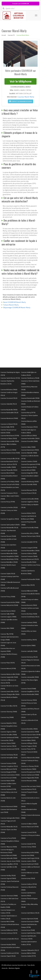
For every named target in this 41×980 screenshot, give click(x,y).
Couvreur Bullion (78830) (28, 740)
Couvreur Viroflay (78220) (8, 875)
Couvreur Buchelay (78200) (29, 614)
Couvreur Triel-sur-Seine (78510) (31, 536)
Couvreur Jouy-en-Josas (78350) (10, 861)
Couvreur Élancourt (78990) (9, 855)
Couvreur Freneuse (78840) (29, 556)
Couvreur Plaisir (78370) (8, 663)
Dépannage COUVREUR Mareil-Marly (17, 307)
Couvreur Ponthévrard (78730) (10, 953)
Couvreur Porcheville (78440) (30, 528)
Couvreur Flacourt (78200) (8, 536)
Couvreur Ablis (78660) (7, 628)
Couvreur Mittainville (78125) (9, 827)
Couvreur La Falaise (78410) (9, 438)
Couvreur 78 (11, 35)
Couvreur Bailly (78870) (7, 427)
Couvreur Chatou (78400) (8, 743)
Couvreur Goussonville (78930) (10, 441)
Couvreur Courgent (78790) (29, 548)
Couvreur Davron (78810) (8, 611)
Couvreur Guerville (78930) (29, 484)
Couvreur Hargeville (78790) (29, 473)
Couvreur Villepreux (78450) (9, 847)
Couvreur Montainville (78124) (9, 528)
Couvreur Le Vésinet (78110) (9, 424)
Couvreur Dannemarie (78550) (30, 450)
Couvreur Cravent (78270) (29, 832)
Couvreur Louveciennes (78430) (10, 775)
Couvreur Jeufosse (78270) (9, 464)
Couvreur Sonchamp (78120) (9, 755)
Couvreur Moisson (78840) (8, 450)
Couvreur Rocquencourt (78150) (31, 772)
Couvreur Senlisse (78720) (29, 884)
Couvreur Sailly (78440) (7, 614)
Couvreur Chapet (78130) (8, 956)
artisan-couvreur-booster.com (16, 965)
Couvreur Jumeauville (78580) (30, 677)
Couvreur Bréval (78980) (28, 470)
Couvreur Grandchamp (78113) (30, 617)
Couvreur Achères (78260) (29, 553)
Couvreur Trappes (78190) (29, 746)
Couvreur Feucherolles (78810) (30, 438)
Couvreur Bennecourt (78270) (30, 559)
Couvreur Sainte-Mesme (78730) (10, 378)
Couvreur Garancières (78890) (30, 732)
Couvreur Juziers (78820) (29, 861)
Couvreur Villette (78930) (28, 953)
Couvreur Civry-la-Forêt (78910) (10, 484)
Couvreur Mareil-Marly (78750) (9, 559)
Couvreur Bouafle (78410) (29, 562)
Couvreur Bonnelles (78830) (29, 729)
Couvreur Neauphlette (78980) (10, 556)
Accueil (4, 35)
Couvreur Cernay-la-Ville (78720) (10, 459)
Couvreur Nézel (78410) (7, 473)
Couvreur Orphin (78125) (8, 574)
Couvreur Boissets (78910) (29, 605)
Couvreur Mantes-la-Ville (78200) (10, 674)
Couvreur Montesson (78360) (9, 418)
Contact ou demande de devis (21, 101)
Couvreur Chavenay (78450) (9, 712)
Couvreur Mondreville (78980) (30, 694)
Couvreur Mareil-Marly (26, 97)
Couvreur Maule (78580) (8, 781)
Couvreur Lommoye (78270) (9, 933)
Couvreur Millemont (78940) (29, 591)
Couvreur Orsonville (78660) (29, 441)
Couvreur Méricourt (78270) (9, 769)
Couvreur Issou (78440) (28, 930)
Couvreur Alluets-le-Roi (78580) (30, 758)
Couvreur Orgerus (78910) (8, 732)
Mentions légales (14, 968)
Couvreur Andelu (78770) (28, 956)
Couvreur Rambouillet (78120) (9, 413)
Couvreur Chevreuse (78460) (9, 896)
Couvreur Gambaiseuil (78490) (9, 737)
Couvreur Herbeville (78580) (9, 858)
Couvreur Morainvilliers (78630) (30, 551)
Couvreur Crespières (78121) (9, 766)
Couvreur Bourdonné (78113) (9, 461)
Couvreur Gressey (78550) (29, 700)
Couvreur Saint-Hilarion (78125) (30, 913)
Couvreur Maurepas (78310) (29, 427)
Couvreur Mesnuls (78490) (29, 781)
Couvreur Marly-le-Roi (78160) (9, 605)
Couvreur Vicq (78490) (7, 717)
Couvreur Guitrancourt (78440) (30, 775)
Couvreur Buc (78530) (7, 740)
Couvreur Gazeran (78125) (29, 467)
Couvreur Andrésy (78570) (29, 640)
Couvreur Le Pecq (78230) (8, 838)
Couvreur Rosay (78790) (8, 502)
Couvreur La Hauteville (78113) (10, 939)
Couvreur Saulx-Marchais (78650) (31, 933)
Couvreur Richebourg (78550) (30, 482)
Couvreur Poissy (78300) (8, 597)
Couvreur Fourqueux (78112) (9, 493)
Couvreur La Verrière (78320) (9, 507)
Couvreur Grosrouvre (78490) (30, 921)
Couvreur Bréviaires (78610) (9, 390)
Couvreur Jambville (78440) (29, 651)
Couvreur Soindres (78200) (29, 461)
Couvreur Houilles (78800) (8, 467)
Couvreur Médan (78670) (28, 513)
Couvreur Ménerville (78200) (9, 553)
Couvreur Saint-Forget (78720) (30, 858)
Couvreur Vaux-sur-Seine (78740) (31, 735)
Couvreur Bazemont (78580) (9, 806)
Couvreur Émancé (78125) (29, 493)
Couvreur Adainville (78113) (9, 404)
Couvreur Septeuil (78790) (8, 789)
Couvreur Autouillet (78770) (29, 542)
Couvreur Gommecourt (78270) (10, 749)
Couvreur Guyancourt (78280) (30, 737)
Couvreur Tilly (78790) (7, 634)
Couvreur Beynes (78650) (29, 769)
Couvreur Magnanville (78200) (30, 778)
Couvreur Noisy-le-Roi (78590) (30, 852)
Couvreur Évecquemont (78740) (31, 464)
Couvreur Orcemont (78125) (9, 398)
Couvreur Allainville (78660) (29, 453)
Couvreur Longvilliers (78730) (9, 864)
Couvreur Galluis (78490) (28, 447)
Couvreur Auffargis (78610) (29, 743)
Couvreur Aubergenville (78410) (10, 818)
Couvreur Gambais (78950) (29, 622)
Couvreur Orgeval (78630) (8, 878)
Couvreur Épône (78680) (28, 645)
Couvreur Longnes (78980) (8, 617)
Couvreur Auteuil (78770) (28, 844)
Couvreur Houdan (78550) (8, 944)
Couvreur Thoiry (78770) (28, 749)
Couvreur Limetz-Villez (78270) (10, 691)
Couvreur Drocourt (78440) (8, 778)
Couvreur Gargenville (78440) (9, 677)
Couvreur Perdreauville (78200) (30, 579)
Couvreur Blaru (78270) (28, 585)
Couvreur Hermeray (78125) (29, 657)
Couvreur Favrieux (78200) (8, 763)
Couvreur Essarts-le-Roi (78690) (10, 602)
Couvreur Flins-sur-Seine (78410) (31, 786)
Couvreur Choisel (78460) (29, 689)
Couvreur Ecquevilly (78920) (9, 551)
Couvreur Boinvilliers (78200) (9, 562)
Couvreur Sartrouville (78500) (30, 499)
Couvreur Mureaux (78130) (29, 490)
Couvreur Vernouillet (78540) (9, 758)
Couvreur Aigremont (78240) (30, 919)
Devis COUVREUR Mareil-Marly (14, 302)
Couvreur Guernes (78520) (8, 746)
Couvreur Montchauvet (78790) (10, 436)
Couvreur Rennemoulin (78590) (30, 398)
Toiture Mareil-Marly (11, 305)
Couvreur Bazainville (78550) (9, 410)
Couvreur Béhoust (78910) (29, 436)
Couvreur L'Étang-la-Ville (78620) (10, 694)
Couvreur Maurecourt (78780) (30, 827)
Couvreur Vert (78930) (28, 855)
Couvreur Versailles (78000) (9, 735)
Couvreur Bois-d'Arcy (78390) (30, 533)
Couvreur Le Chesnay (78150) (30, 766)
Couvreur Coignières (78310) (30, 502)
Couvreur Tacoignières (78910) (10, 519)
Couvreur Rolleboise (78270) (9, 930)
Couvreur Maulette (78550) (8, 723)
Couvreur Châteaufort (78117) (30, 950)
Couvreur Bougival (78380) (8, 772)
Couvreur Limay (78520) (28, 878)
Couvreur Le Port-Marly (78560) (10, 482)
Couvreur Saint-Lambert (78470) (10, 525)
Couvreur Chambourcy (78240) (30, 378)
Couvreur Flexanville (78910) (9, 470)
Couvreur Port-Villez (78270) (9, 706)
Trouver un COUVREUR (20, 4)
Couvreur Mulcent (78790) (8, 668)
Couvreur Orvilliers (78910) (29, 824)
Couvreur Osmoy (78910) (29, 847)
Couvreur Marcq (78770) (28, 413)
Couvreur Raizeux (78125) (29, 789)
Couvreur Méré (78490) (7, 921)
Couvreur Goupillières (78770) (30, 691)
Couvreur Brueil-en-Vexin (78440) (10, 453)
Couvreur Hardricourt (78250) (30, 864)
